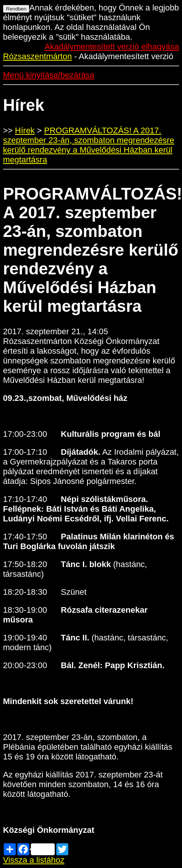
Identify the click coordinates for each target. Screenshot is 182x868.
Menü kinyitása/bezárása (49, 75)
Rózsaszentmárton (37, 56)
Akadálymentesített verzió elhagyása (112, 47)
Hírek (25, 130)
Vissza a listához (34, 860)
